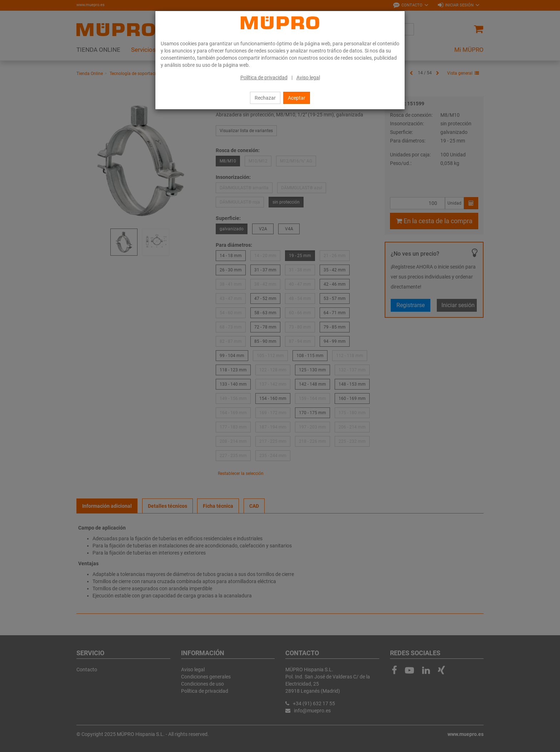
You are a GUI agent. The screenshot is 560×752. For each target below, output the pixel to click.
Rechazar (265, 98)
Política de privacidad (264, 77)
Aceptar (297, 98)
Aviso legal (308, 77)
